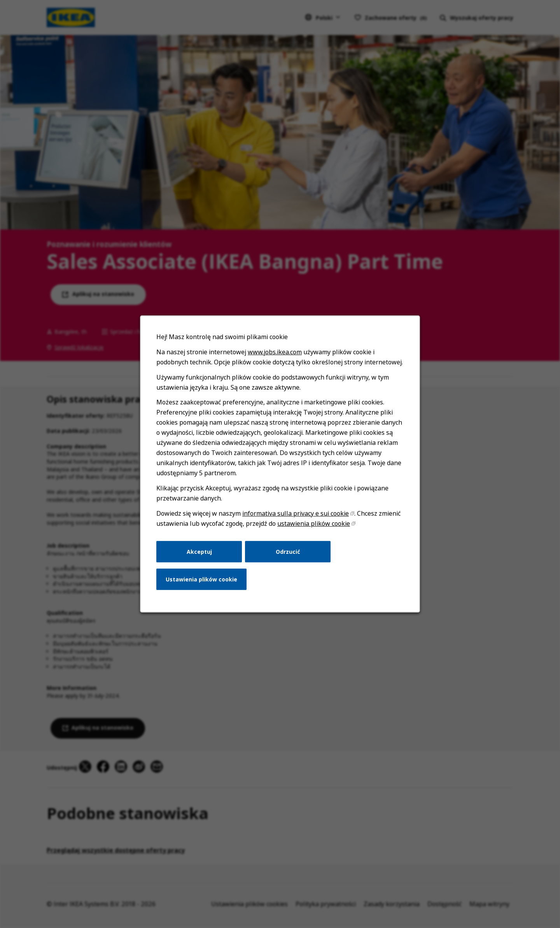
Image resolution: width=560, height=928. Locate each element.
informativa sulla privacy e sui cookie (296, 514)
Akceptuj (199, 552)
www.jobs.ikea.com (275, 352)
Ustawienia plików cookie (201, 579)
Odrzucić (288, 552)
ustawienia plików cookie (314, 524)
